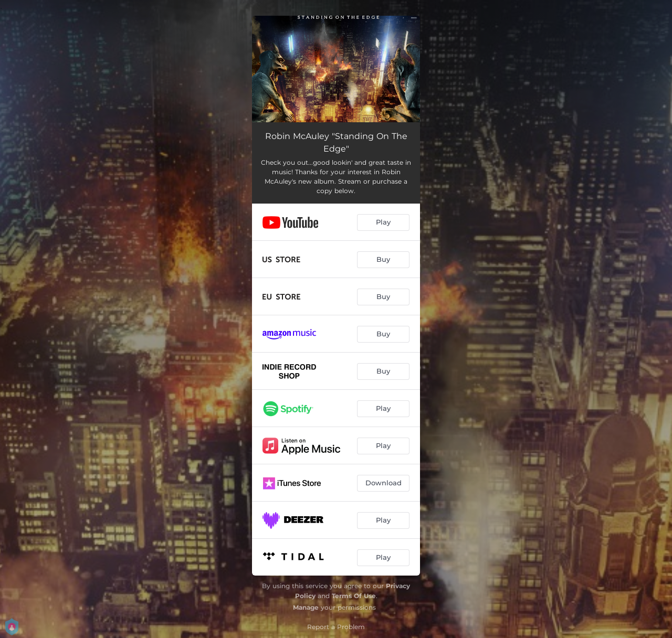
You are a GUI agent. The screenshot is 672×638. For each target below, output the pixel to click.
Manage (306, 607)
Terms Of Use (354, 596)
